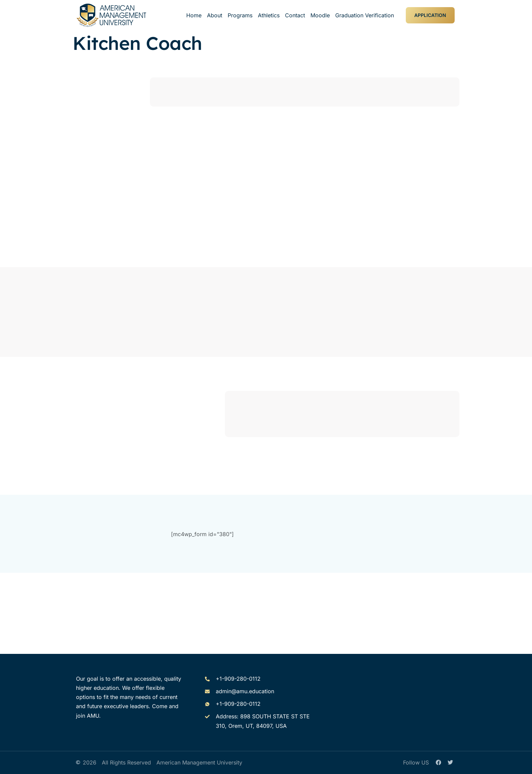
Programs (240, 15)
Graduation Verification (365, 15)
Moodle (320, 15)
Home (194, 15)
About (215, 15)
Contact (295, 15)
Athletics (269, 15)
